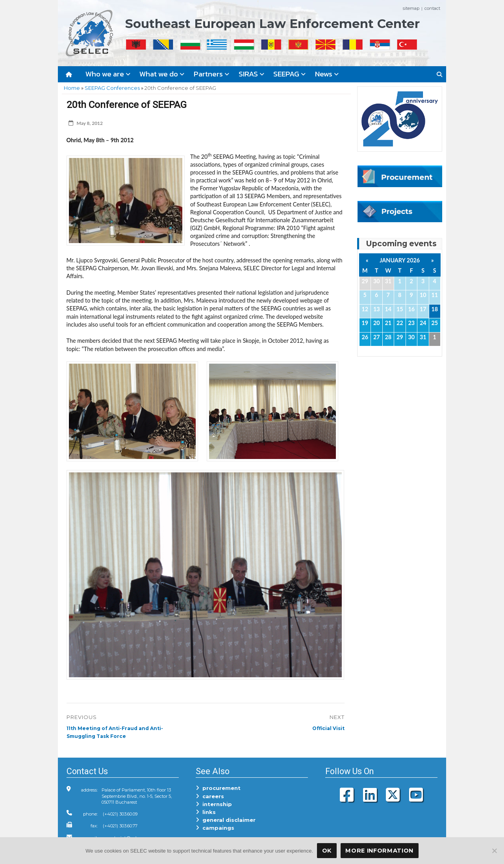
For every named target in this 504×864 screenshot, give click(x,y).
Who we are (108, 74)
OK (327, 851)
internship (214, 804)
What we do (162, 74)
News (327, 74)
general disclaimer (226, 820)
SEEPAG (289, 74)
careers (210, 796)
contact (432, 8)
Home (72, 88)
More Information (379, 851)
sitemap (411, 8)
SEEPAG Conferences (112, 88)
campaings (215, 828)
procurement (218, 788)
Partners (211, 74)
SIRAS (251, 74)
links (206, 812)
